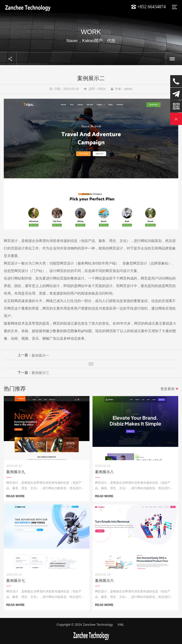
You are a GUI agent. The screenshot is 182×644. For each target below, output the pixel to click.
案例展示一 (40, 355)
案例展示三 (40, 373)
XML (121, 625)
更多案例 (167, 389)
